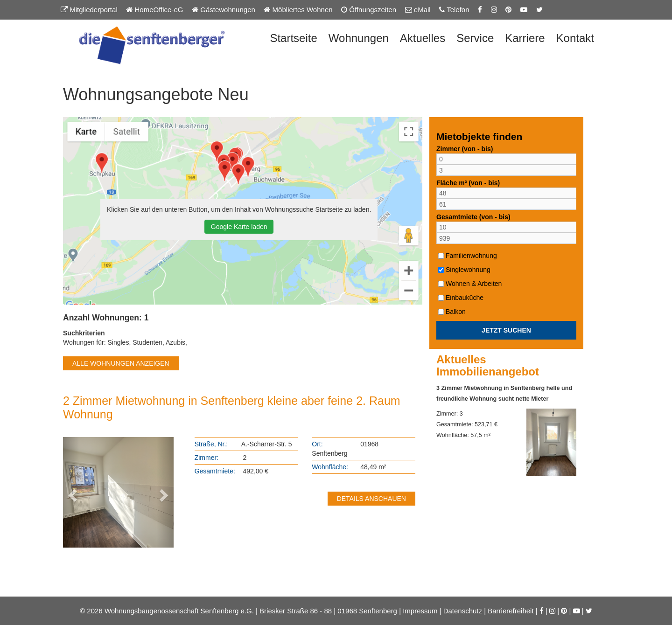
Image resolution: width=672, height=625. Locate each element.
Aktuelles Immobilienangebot (488, 366)
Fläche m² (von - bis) (468, 183)
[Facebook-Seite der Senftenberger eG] (480, 10)
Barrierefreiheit (511, 611)
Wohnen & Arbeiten (469, 284)
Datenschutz (463, 611)
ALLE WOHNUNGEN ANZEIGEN (121, 363)
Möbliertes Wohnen (298, 10)
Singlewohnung (463, 270)
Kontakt (575, 38)
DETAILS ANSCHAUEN (371, 499)
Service (475, 38)
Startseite (293, 38)
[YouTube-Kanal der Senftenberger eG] (524, 10)
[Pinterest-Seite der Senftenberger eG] (508, 10)
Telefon (454, 10)
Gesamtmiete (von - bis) (473, 217)
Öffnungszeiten (369, 10)
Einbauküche (460, 298)
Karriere (525, 38)
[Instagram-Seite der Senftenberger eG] (494, 10)
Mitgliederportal (89, 10)
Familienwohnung (467, 256)
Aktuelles (423, 38)
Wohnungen (359, 38)
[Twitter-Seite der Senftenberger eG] (539, 10)
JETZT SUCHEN (506, 330)
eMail (418, 10)
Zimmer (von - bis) (465, 149)
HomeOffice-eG (154, 10)
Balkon (451, 312)
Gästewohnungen (224, 10)
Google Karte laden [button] (239, 227)
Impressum (420, 611)
